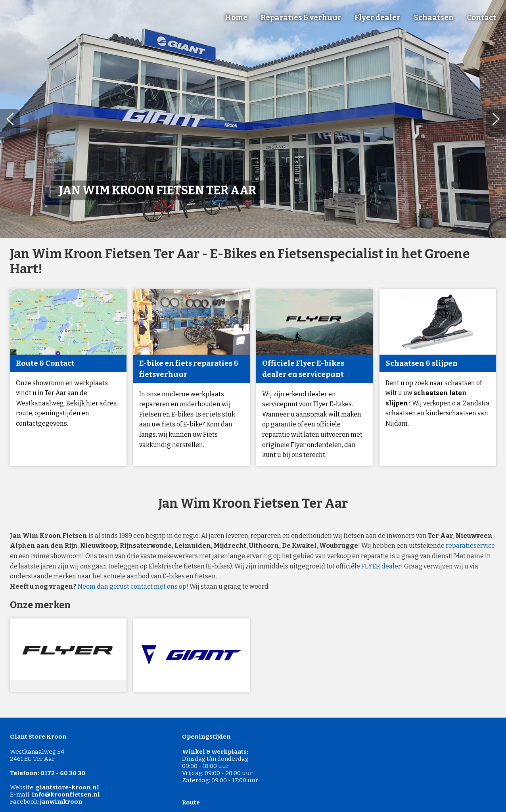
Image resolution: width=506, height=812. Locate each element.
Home (236, 18)
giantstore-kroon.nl (67, 787)
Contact (481, 18)
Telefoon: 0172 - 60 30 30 (48, 773)
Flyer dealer (378, 18)
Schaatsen (434, 18)
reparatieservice (470, 546)
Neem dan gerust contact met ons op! (133, 586)
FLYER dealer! (382, 566)
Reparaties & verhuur (301, 18)
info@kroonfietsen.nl (66, 795)
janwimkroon (61, 802)
